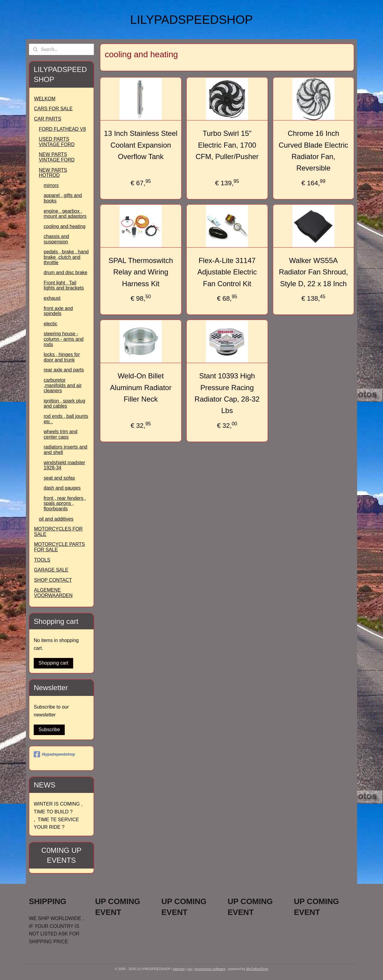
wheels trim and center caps (61, 434)
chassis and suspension (56, 239)
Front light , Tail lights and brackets (64, 285)
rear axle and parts (64, 370)
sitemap (179, 969)
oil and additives (56, 519)
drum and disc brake (65, 272)
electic (50, 324)
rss (190, 969)
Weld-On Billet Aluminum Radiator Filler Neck (141, 387)
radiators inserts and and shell (65, 450)
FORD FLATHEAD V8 (62, 129)
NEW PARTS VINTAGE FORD (57, 157)
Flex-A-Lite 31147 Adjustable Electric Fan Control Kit (227, 272)
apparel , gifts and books (63, 198)
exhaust (52, 298)
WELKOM (45, 99)
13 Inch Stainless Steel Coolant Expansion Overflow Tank (141, 145)
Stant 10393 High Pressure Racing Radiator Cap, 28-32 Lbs (227, 393)
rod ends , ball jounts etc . (66, 419)
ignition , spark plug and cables (64, 404)
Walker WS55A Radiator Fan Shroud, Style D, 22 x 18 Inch (313, 272)
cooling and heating (65, 226)
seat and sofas (59, 478)
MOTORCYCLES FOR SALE (58, 532)
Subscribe (49, 730)
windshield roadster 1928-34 (64, 465)
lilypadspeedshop (54, 754)
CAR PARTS (48, 119)
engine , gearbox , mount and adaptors (65, 214)
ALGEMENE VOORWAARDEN (53, 593)
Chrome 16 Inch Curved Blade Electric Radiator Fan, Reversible (313, 151)
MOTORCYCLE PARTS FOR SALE (59, 547)
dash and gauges (62, 488)
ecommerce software (210, 969)
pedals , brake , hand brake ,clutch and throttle (66, 257)
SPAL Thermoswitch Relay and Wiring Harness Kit (141, 272)
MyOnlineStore (257, 969)
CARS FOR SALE (53, 109)
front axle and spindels (58, 311)
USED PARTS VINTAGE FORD (57, 142)
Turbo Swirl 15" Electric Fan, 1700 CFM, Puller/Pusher (227, 145)
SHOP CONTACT (53, 580)
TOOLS (42, 560)
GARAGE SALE (51, 570)
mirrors (51, 185)
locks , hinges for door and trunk (62, 357)
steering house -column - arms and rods (64, 339)
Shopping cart (53, 663)
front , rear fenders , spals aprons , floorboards (65, 503)
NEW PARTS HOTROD (53, 173)
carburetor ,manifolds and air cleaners (63, 385)
